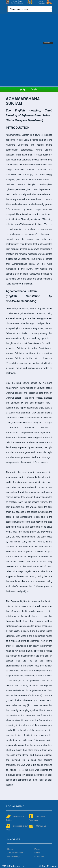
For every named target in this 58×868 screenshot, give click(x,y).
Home (10, 849)
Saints (37, 853)
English (34, 89)
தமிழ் (23, 89)
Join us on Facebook (37, 818)
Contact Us (38, 826)
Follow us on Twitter (15, 818)
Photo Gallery (14, 856)
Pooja (37, 849)
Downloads (39, 856)
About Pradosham (15, 853)
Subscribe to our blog (17, 827)
